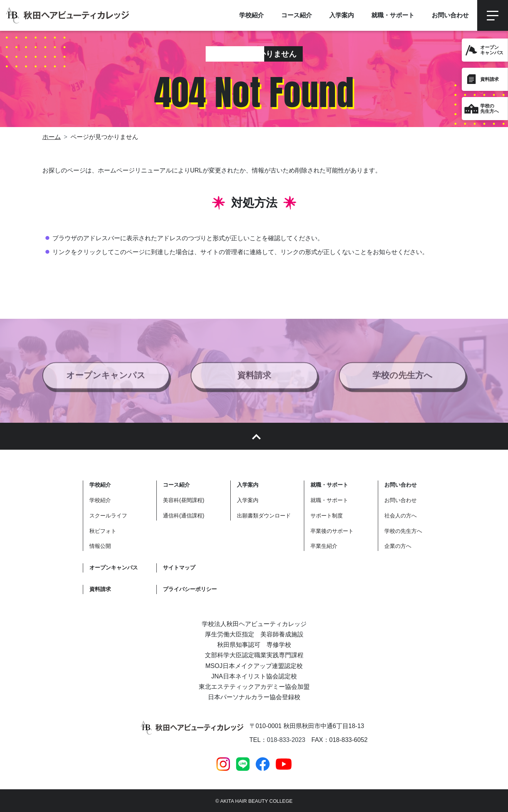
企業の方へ (398, 546)
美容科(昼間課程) (184, 500)
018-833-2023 (286, 740)
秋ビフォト (103, 531)
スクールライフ (108, 516)
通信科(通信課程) (184, 516)
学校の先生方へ (402, 379)
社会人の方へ (401, 516)
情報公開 (100, 546)
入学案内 (248, 500)
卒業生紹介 (324, 546)
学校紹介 (100, 500)
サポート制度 (327, 516)
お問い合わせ (401, 500)
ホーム (52, 137)
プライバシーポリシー (190, 589)
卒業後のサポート (332, 531)
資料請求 (490, 79)
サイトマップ (179, 568)
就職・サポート (329, 500)
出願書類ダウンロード (264, 516)
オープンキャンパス (106, 379)
